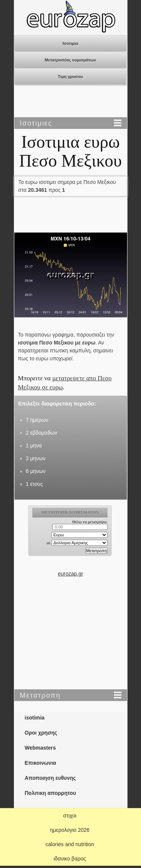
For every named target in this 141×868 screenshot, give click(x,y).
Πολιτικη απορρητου (51, 793)
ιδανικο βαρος (70, 859)
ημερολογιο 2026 (70, 830)
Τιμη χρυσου (70, 77)
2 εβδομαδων (42, 433)
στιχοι (70, 816)
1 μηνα (34, 445)
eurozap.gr (70, 574)
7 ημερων (37, 420)
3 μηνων (36, 458)
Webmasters (40, 748)
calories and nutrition (70, 844)
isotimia (35, 718)
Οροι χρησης (41, 733)
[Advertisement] (71, 102)
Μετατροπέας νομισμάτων (70, 60)
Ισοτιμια (70, 43)
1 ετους (34, 484)
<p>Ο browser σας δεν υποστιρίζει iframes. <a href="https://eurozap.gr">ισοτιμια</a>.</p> (70, 537)
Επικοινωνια (41, 763)
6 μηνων (36, 471)
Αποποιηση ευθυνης (50, 778)
